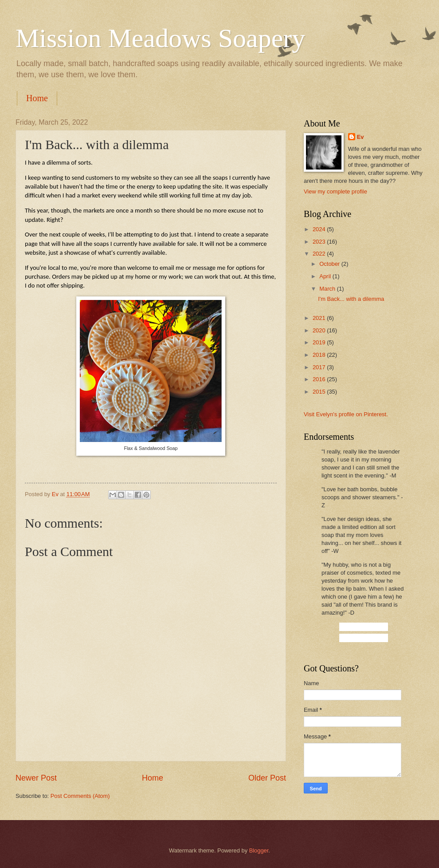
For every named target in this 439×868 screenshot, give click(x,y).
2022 (320, 254)
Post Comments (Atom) (80, 796)
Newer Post (36, 778)
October (330, 264)
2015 (320, 392)
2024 (320, 229)
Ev (361, 137)
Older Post (267, 778)
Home (37, 98)
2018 (320, 355)
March (328, 289)
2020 (320, 330)
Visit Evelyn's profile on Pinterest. (346, 414)
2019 (320, 342)
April (326, 276)
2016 (320, 379)
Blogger (259, 850)
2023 (320, 242)
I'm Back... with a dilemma (351, 299)
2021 (320, 318)
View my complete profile (335, 191)
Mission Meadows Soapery (160, 38)
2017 (320, 367)
